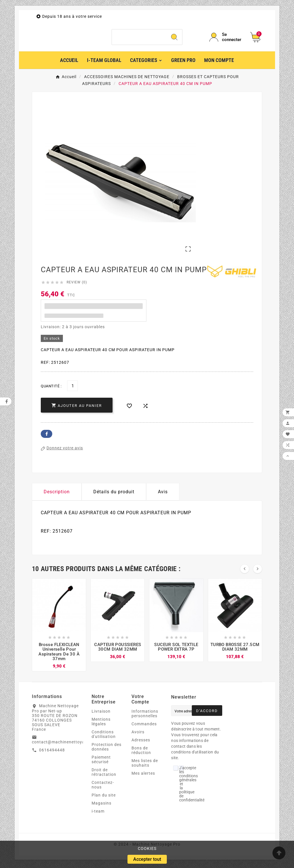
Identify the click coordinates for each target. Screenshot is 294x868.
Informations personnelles (145, 716)
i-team (98, 814)
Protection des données (107, 749)
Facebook (47, 436)
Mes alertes (143, 776)
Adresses (141, 743)
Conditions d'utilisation (104, 737)
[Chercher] (139, 38)
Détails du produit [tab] (114, 494)
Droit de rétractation (104, 775)
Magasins (101, 806)
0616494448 (52, 753)
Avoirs (138, 734)
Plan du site (104, 798)
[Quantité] (72, 388)
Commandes (144, 726)
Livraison (101, 714)
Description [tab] (57, 494)
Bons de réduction (141, 753)
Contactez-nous (103, 787)
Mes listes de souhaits (145, 765)
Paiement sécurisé (101, 762)
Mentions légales (101, 724)
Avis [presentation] (163, 494)
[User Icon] (226, 38)
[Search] (174, 38)
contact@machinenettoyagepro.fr (67, 745)
